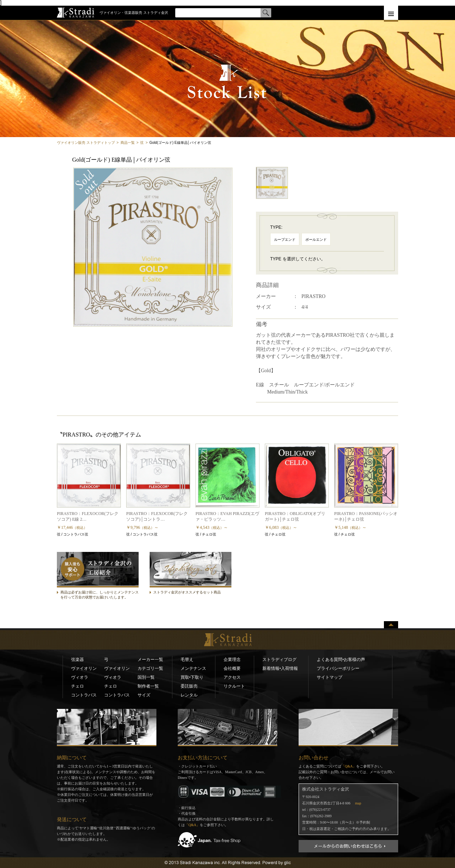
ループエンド (285, 240)
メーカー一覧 (150, 660)
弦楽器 (77, 660)
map (358, 803)
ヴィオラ (80, 677)
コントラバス (84, 695)
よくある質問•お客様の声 (341, 660)
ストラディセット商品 (178, 587)
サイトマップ (330, 677)
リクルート (234, 686)
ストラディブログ (279, 660)
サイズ (144, 695)
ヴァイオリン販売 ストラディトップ (86, 143)
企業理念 (232, 660)
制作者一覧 (148, 686)
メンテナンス (193, 668)
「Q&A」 (192, 825)
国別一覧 (146, 677)
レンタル (189, 695)
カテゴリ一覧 (150, 668)
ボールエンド (316, 240)
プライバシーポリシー (338, 668)
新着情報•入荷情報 (280, 668)
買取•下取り (192, 677)
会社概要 (232, 668)
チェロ (77, 686)
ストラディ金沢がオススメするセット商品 (187, 592)
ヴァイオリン (84, 668)
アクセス (232, 677)
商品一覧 (128, 143)
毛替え (187, 660)
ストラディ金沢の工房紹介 (91, 587)
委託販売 (189, 686)
